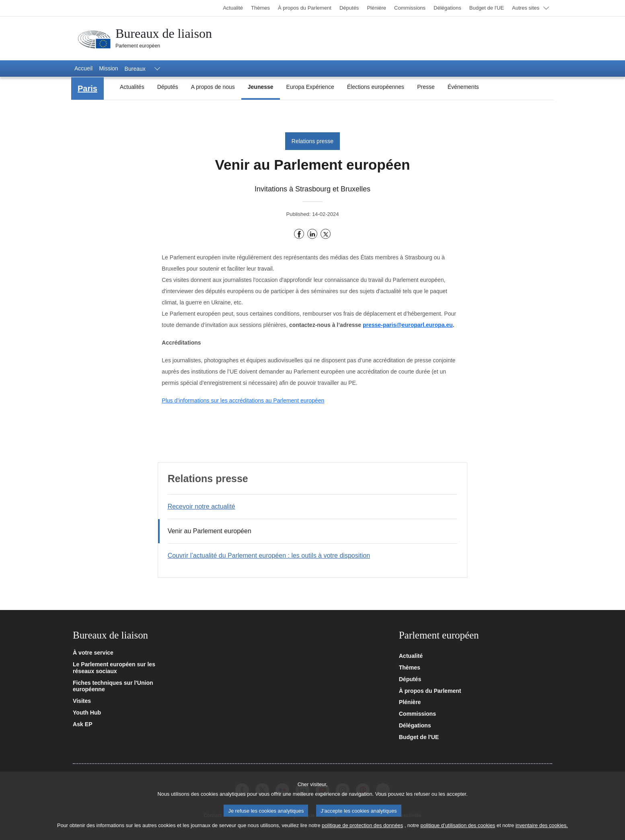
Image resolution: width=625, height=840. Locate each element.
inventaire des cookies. (542, 829)
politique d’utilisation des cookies (458, 829)
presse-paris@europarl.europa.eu (408, 325)
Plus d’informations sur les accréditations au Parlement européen (243, 400)
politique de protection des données (362, 829)
